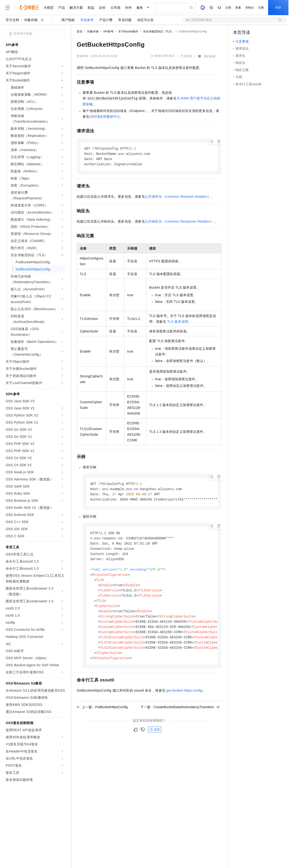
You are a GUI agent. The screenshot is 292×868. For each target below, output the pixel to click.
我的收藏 (210, 56)
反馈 (155, 737)
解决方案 (76, 8)
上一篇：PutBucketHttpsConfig (102, 715)
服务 (140, 8)
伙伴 (128, 8)
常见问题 (125, 20)
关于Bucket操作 (128, 31)
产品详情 (186, 56)
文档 (228, 8)
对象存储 (31, 20)
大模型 (49, 8)
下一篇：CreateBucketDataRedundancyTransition (180, 715)
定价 (102, 8)
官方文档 (12, 20)
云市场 (115, 8)
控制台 (250, 8)
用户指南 (68, 20)
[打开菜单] (8, 8)
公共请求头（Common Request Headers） (178, 197)
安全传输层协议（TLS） (158, 31)
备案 (238, 8)
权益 (91, 8)
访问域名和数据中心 (105, 116)
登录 (278, 8)
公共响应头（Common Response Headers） (179, 222)
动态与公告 (145, 20)
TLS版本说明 (178, 322)
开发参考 (87, 20)
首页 (80, 31)
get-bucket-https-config (184, 698)
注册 (261, 8)
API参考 (108, 31)
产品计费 (106, 20)
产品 (62, 8)
